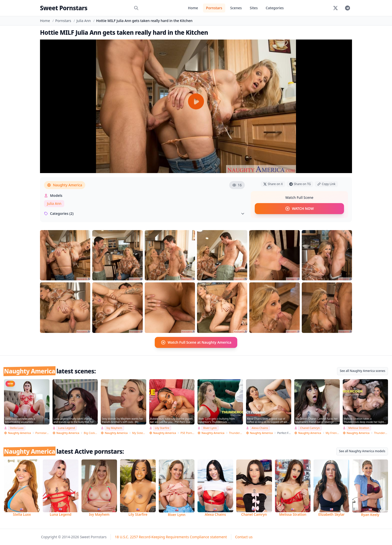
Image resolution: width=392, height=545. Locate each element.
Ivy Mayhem (114, 428)
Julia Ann (84, 21)
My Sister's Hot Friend (139, 433)
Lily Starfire (162, 428)
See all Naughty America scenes (362, 371)
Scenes (236, 8)
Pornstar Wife (42, 433)
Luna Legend (67, 428)
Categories (275, 8)
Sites (254, 8)
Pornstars (214, 8)
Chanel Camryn (310, 428)
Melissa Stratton (359, 428)
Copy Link (326, 184)
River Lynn (210, 428)
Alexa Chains (260, 428)
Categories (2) (144, 213)
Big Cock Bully (91, 433)
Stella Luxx (17, 428)
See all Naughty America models (362, 451)
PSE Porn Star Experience (187, 433)
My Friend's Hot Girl (333, 433)
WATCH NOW (299, 209)
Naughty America (65, 185)
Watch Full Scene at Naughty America (196, 342)
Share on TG (300, 184)
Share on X (273, 184)
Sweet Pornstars (64, 8)
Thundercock (236, 433)
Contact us (244, 537)
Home (193, 8)
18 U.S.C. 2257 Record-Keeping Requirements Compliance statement (171, 537)
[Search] (136, 8)
